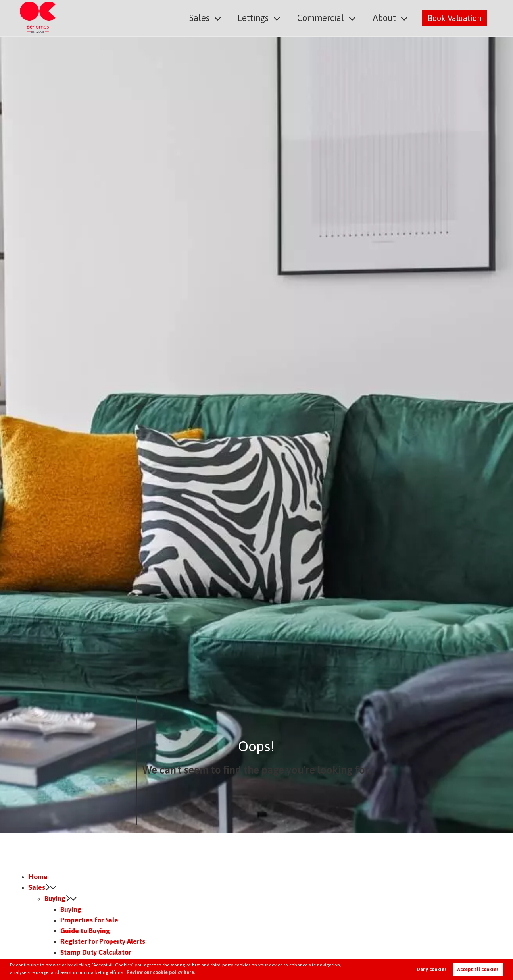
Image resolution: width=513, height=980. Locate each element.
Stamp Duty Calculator (96, 952)
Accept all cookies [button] (478, 970)
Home (38, 877)
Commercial (325, 18)
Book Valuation (454, 18)
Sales (208, 18)
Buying (55, 899)
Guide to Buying (85, 931)
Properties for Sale (89, 920)
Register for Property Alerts (103, 941)
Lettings (260, 18)
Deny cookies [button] (432, 970)
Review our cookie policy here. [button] (161, 972)
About (385, 18)
